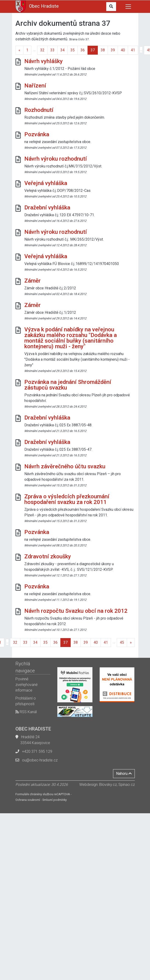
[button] (111, 7)
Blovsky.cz (108, 785)
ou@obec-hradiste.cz (40, 760)
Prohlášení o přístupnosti (26, 701)
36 (83, 50)
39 (113, 50)
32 (42, 50)
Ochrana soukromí (28, 800)
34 (62, 50)
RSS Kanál (26, 712)
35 (73, 50)
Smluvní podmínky (55, 800)
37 (93, 50)
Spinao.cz (127, 785)
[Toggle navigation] (128, 7)
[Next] (131, 643)
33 (52, 50)
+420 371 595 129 (37, 751)
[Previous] (19, 50)
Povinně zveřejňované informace (27, 685)
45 (122, 642)
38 (103, 50)
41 (133, 50)
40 (123, 50)
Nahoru (124, 774)
